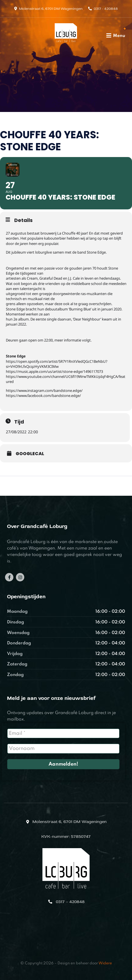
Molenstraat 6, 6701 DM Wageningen (51, 9)
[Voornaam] (63, 749)
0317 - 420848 (106, 9)
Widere (105, 963)
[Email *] (63, 733)
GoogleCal (30, 454)
